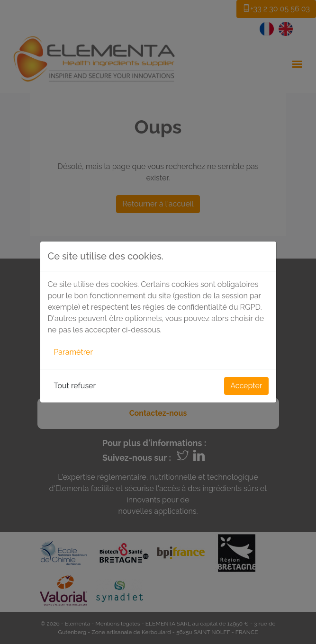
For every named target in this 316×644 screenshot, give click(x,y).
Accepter (246, 386)
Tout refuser (75, 386)
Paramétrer (74, 352)
